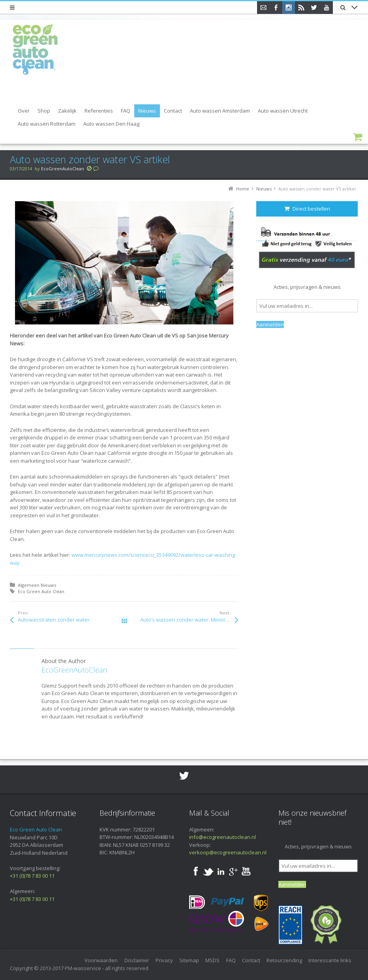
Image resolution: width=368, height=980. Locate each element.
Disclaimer (137, 960)
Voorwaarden (101, 960)
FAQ (231, 960)
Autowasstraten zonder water (54, 620)
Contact (251, 960)
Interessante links (330, 960)
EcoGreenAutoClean (63, 169)
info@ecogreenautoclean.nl (222, 837)
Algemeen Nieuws (37, 585)
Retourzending (284, 960)
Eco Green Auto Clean (41, 591)
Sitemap (189, 960)
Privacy (164, 960)
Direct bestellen (307, 209)
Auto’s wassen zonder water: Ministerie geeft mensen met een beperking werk (189, 620)
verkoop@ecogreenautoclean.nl (228, 852)
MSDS (212, 960)
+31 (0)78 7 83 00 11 (32, 876)
